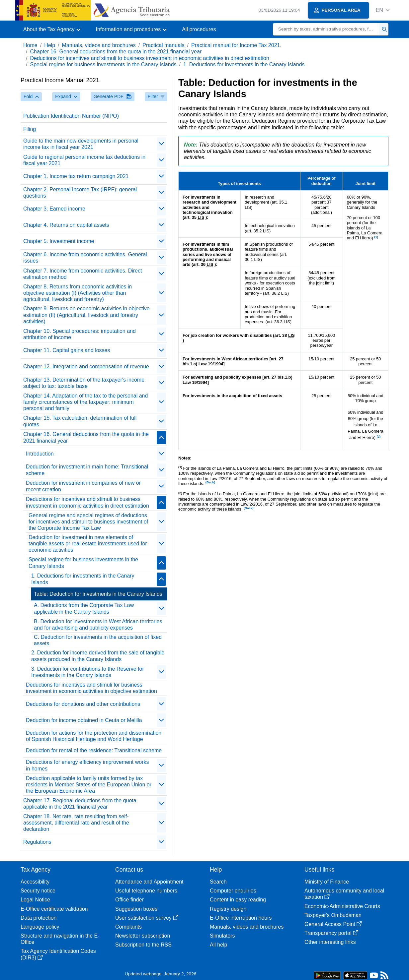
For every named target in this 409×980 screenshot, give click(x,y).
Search (218, 882)
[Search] (326, 29)
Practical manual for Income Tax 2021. (236, 45)
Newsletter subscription (143, 936)
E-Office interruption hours (241, 918)
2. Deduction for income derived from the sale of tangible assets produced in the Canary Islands (98, 656)
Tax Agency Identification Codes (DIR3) (58, 954)
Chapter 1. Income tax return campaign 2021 (76, 176)
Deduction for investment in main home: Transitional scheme (87, 470)
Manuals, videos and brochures (99, 45)
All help (218, 945)
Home (30, 45)
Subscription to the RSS (143, 945)
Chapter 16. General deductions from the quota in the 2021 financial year (116, 52)
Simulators (222, 936)
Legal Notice (35, 900)
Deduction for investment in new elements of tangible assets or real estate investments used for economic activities (88, 544)
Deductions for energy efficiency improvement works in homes (87, 765)
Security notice (38, 891)
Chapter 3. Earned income (54, 209)
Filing (30, 129)
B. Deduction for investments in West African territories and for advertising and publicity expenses (98, 625)
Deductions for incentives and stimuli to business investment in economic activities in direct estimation (149, 58)
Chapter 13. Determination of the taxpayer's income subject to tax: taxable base (84, 383)
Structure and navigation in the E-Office (60, 939)
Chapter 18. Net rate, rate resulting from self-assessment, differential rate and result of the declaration (76, 823)
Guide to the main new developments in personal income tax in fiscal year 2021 (81, 144)
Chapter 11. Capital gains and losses (67, 350)
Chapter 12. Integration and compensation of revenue (86, 367)
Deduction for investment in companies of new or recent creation (83, 486)
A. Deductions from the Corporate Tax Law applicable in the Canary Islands (84, 608)
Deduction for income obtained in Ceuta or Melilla (84, 720)
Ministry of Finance (327, 882)
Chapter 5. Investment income (59, 241)
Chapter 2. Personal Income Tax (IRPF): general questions (80, 193)
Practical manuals (163, 45)
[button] (383, 10)
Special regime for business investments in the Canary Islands (103, 64)
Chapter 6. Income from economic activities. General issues (85, 258)
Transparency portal (331, 933)
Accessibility (35, 882)
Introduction (40, 454)
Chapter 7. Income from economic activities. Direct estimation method (82, 274)
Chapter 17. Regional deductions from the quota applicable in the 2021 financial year (80, 804)
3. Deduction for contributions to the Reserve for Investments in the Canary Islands (88, 672)
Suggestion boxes (136, 909)
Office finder (129, 900)
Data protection (39, 918)
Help (50, 45)
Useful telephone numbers (146, 891)
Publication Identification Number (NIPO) (71, 116)
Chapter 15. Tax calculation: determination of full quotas (80, 421)
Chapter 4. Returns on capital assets (66, 225)
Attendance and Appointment (149, 882)
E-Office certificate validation (54, 909)
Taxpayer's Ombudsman (333, 915)
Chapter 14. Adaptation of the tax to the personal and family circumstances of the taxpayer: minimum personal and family (85, 402)
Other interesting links (330, 942)
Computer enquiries (233, 891)
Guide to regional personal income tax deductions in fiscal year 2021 (84, 160)
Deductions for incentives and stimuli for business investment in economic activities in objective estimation (91, 688)
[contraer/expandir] (161, 144)
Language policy (40, 927)
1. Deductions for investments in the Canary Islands (244, 64)
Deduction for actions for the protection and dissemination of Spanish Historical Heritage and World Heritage (94, 736)
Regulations (37, 842)
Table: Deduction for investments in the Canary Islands (98, 594)
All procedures (199, 29)
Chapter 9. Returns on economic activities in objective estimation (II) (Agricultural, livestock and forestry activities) (86, 315)
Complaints (128, 927)
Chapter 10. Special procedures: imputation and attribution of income (80, 334)
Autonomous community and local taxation (344, 894)
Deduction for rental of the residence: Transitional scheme (94, 750)
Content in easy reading (238, 900)
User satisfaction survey (147, 918)
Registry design (228, 909)
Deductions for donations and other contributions (83, 704)
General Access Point (333, 924)
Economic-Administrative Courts (342, 906)
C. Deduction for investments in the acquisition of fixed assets (98, 640)
